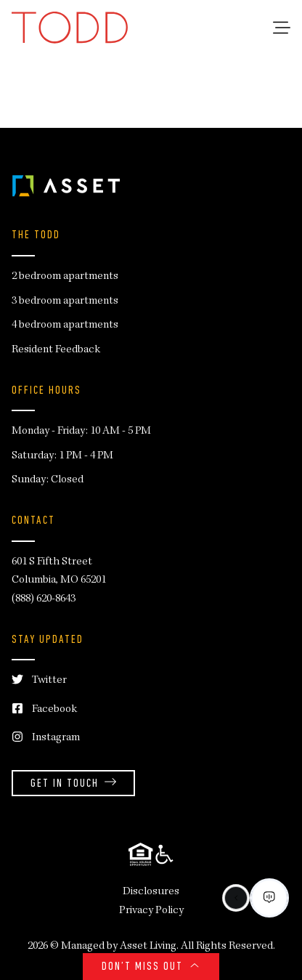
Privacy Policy (151, 911)
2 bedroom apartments (65, 277)
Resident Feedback (56, 350)
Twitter (39, 681)
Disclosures (151, 892)
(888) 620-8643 (44, 599)
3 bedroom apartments (65, 301)
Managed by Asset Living (119, 947)
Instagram (46, 738)
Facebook (44, 710)
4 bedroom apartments (65, 325)
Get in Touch (73, 784)
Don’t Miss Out (151, 967)
